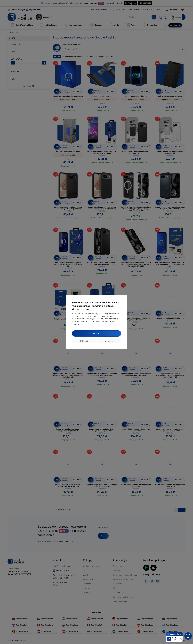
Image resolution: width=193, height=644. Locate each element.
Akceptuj (97, 333)
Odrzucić (84, 341)
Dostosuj (109, 341)
